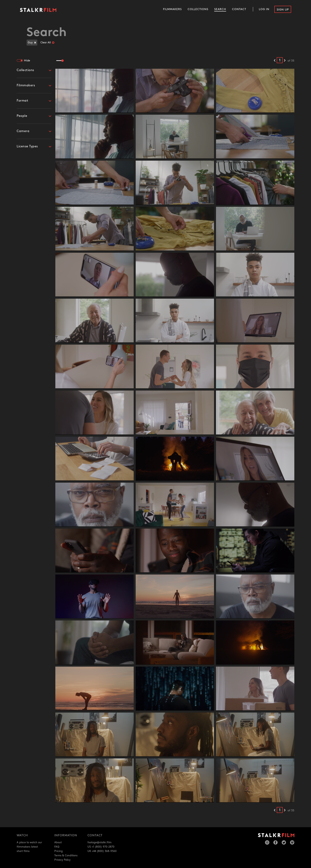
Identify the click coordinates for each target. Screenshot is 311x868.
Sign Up (283, 10)
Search (220, 9)
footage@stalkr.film (99, 842)
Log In (264, 9)
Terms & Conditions (66, 856)
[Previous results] (275, 61)
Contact (239, 9)
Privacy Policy (62, 860)
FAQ (57, 847)
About (58, 842)
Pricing (59, 851)
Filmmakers (172, 9)
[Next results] (285, 61)
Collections (198, 9)
